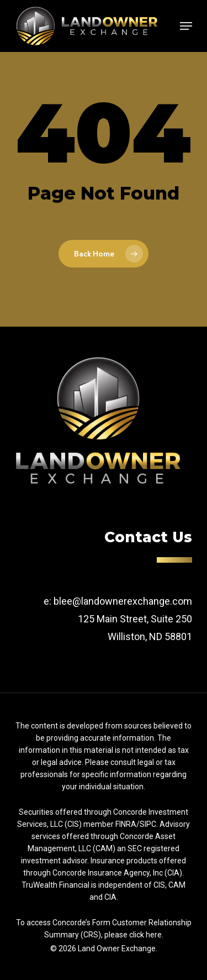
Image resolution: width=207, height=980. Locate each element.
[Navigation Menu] (186, 26)
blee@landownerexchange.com (123, 601)
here (154, 935)
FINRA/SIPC (136, 824)
